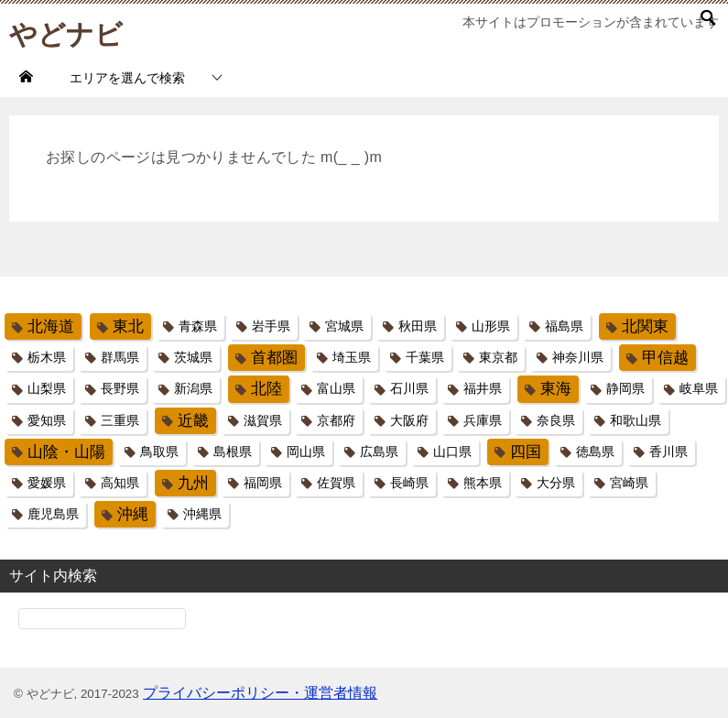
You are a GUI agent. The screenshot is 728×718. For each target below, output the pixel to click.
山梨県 (47, 388)
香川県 (668, 451)
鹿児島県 (53, 514)
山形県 (491, 326)
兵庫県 (483, 420)
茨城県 (193, 357)
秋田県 (418, 326)
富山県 (336, 388)
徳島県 (595, 451)
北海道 (51, 326)
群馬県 (120, 357)
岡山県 (306, 451)
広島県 (379, 451)
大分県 (556, 483)
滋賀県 (263, 420)
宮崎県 (629, 483)
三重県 (120, 420)
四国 (526, 452)
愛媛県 (47, 483)
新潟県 (193, 388)
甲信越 (665, 358)
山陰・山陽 (66, 452)
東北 (128, 326)
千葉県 (425, 357)
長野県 (120, 388)
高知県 (120, 483)
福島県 (564, 326)
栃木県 (47, 357)
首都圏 (274, 358)
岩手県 (271, 326)
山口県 (452, 451)
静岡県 (625, 388)
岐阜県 (699, 388)
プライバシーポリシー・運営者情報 (260, 693)
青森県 (198, 326)
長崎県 (409, 483)
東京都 (498, 357)
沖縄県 (202, 514)
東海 (556, 389)
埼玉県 (352, 357)
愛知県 (47, 420)
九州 (193, 483)
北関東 (645, 326)
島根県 (233, 451)
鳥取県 (159, 451)
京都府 (336, 420)
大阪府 (409, 420)
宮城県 (344, 326)
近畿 (193, 421)
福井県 (483, 388)
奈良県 (556, 420)
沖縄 (133, 514)
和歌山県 (636, 420)
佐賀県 (336, 483)
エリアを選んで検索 (127, 78)
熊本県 (483, 483)
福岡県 (263, 483)
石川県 (409, 388)
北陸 (266, 389)
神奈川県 (578, 357)
